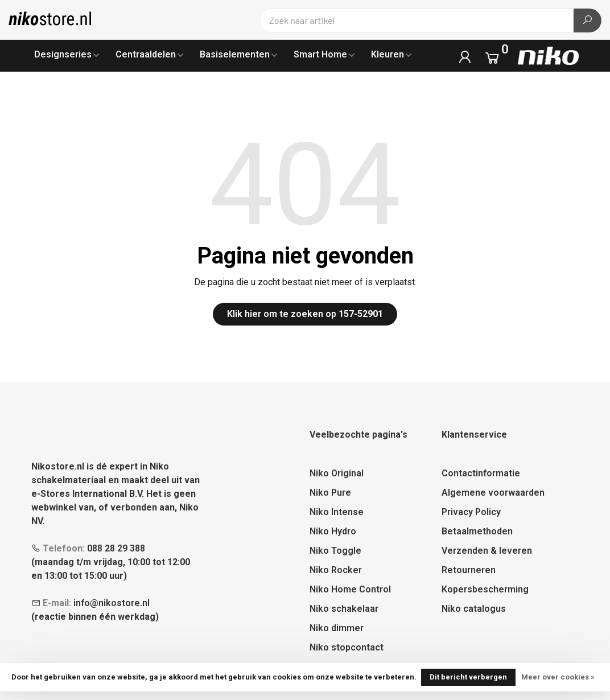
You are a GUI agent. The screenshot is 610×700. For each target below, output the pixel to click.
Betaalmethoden (477, 531)
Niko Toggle (335, 551)
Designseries (63, 54)
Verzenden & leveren (487, 551)
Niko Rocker (336, 570)
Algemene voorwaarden (493, 493)
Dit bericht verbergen (468, 677)
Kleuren (388, 54)
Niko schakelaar (344, 609)
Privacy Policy (471, 512)
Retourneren (469, 570)
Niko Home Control (350, 589)
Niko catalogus (474, 609)
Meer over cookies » (558, 677)
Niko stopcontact (347, 647)
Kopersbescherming (485, 589)
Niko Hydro (333, 531)
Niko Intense (337, 512)
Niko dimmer (337, 628)
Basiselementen (235, 54)
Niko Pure (330, 493)
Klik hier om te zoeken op (305, 314)
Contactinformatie (481, 473)
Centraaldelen (146, 54)
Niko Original (337, 473)
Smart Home (320, 54)
